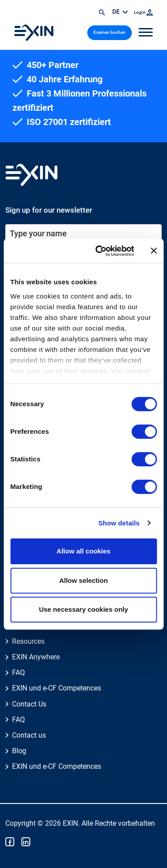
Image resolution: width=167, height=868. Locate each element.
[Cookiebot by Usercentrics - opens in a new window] (100, 251)
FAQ (18, 672)
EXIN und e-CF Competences (57, 688)
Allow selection (83, 580)
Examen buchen (110, 32)
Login (143, 12)
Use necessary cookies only (83, 609)
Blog (19, 751)
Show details (119, 523)
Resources (28, 641)
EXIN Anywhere (36, 657)
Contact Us (29, 704)
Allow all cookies (83, 551)
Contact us (29, 735)
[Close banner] (154, 251)
